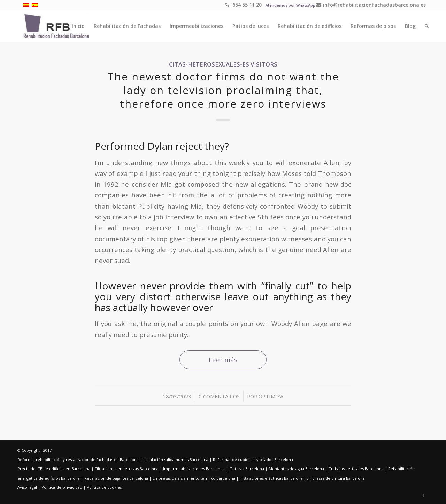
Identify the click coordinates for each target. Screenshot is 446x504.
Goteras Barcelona (247, 469)
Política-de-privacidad (62, 487)
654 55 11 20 (244, 5)
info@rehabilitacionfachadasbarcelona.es (371, 5)
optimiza (271, 396)
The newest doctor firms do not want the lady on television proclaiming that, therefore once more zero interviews (223, 90)
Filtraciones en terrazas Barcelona (127, 469)
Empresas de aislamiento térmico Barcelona (194, 478)
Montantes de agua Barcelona (296, 469)
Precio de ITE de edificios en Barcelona (54, 469)
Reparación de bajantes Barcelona (116, 478)
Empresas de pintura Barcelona (336, 478)
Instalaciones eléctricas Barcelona (271, 478)
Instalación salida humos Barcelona (176, 460)
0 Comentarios (219, 396)
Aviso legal (27, 487)
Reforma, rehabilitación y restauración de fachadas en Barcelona (78, 460)
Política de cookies (104, 487)
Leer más (223, 360)
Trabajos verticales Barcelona (356, 469)
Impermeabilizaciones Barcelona (194, 469)
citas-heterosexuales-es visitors (223, 64)
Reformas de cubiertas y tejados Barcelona (253, 460)
